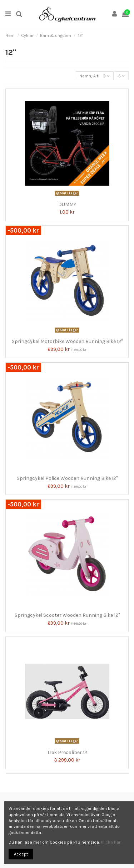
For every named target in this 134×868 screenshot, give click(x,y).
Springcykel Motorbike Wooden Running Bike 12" (67, 341)
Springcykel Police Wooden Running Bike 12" (67, 478)
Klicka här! (111, 842)
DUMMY (67, 204)
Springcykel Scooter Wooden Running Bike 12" (67, 615)
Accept (21, 854)
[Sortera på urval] (95, 76)
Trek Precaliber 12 (67, 752)
